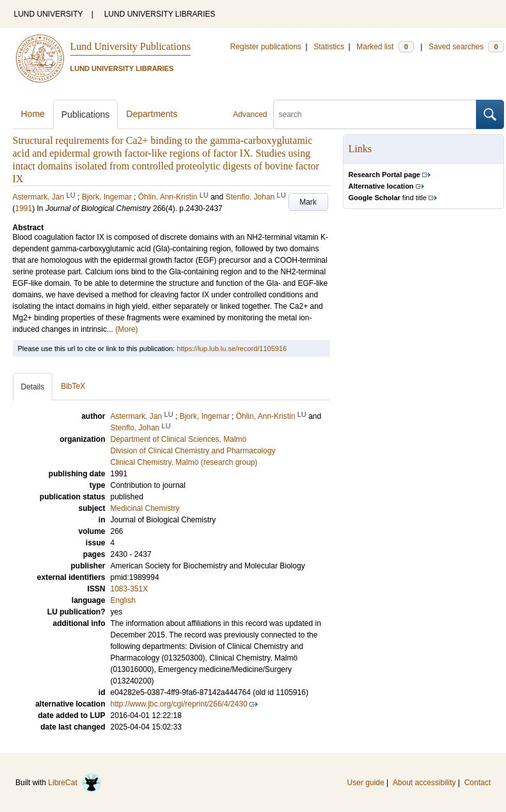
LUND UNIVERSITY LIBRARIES (160, 14)
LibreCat (75, 783)
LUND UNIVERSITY (49, 14)
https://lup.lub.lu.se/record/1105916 (232, 348)
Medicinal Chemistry (145, 508)
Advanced (250, 114)
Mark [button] (308, 202)
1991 (24, 208)
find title (388, 198)
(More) (126, 329)
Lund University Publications (130, 46)
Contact (478, 783)
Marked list (385, 47)
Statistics (329, 47)
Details (33, 387)
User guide (366, 783)
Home (33, 114)
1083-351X (130, 589)
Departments (152, 114)
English (123, 600)
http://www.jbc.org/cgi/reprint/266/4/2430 (179, 704)
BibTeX (73, 386)
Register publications (266, 47)
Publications (86, 114)
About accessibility (424, 783)
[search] (375, 114)
